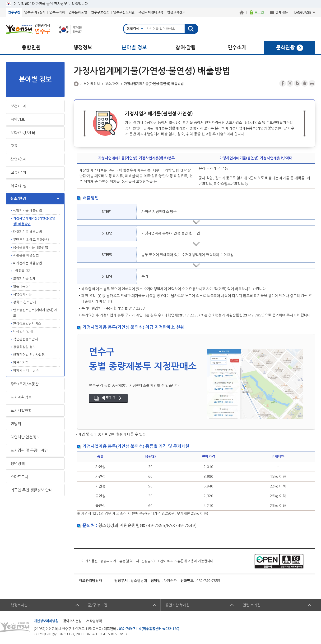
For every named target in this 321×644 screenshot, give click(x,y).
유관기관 (177, 605)
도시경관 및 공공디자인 (29, 450)
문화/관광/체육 (23, 133)
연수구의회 (57, 12)
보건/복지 (18, 106)
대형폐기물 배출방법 (27, 232)
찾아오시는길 (72, 621)
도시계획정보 (21, 397)
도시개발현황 (21, 410)
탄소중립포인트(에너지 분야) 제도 (35, 313)
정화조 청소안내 (24, 302)
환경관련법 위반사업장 (29, 355)
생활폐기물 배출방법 (27, 211)
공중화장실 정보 (24, 347)
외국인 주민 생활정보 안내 (31, 490)
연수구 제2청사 (35, 12)
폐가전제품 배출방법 (27, 263)
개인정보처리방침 (46, 621)
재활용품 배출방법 (26, 255)
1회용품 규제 (22, 271)
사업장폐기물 (22, 294)
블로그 (297, 83)
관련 (251, 605)
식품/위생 (18, 186)
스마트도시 (19, 477)
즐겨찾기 (305, 83)
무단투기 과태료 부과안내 (31, 240)
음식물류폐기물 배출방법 (30, 248)
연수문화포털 (78, 12)
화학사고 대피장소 (26, 370)
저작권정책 (94, 621)
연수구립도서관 (124, 12)
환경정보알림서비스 (27, 324)
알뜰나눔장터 (22, 287)
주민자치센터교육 (151, 12)
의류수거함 (21, 363)
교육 (14, 146)
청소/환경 (18, 199)
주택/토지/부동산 (25, 384)
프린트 (312, 83)
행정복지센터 (21, 605)
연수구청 (14, 12)
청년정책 (18, 464)
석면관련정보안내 (25, 339)
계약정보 (18, 119)
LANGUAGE (303, 13)
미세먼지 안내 (23, 331)
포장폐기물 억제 (24, 279)
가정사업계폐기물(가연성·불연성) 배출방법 (34, 221)
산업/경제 (18, 159)
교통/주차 (18, 172)
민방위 (16, 424)
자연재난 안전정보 (25, 437)
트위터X (290, 83)
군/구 (97, 605)
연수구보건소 (100, 12)
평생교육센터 (176, 12)
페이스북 (283, 83)
